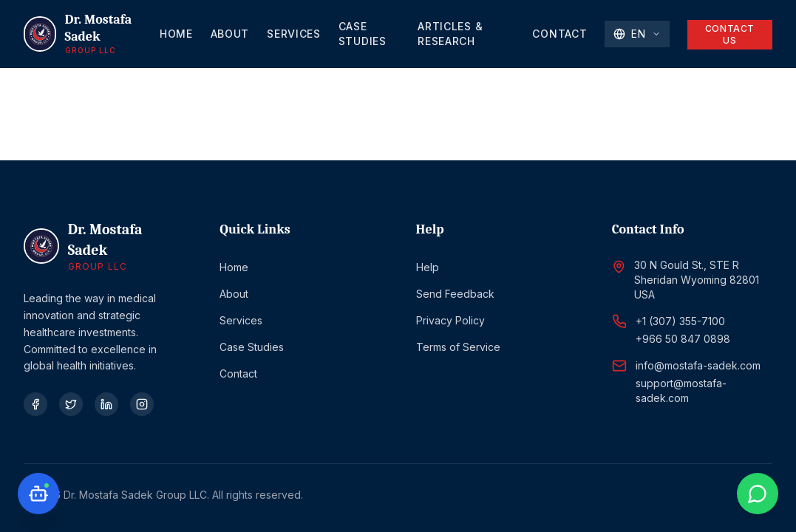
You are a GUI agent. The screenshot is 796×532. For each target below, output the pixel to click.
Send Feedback (455, 294)
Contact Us (730, 34)
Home (176, 34)
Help (428, 267)
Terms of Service (458, 347)
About (230, 34)
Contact (559, 34)
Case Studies (363, 34)
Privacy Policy (450, 320)
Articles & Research (450, 34)
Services (294, 34)
